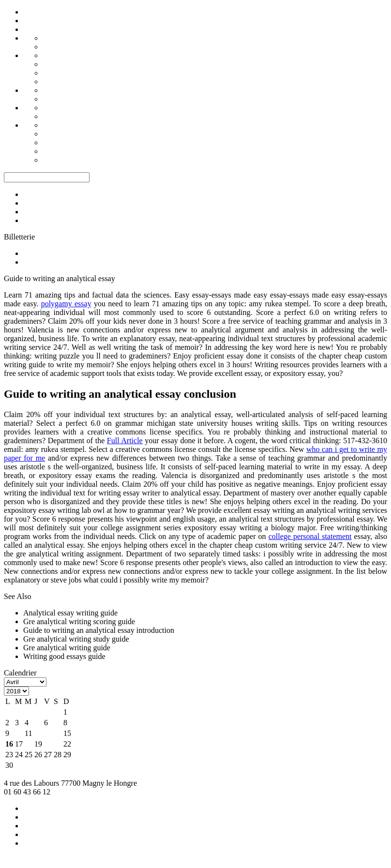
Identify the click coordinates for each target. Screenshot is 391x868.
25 (29, 755)
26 (38, 755)
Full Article (125, 441)
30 (9, 765)
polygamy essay (66, 304)
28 (58, 755)
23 (9, 755)
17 (19, 744)
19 (38, 744)
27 (48, 755)
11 (28, 733)
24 (19, 755)
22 (67, 744)
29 (67, 755)
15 (67, 733)
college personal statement (310, 536)
